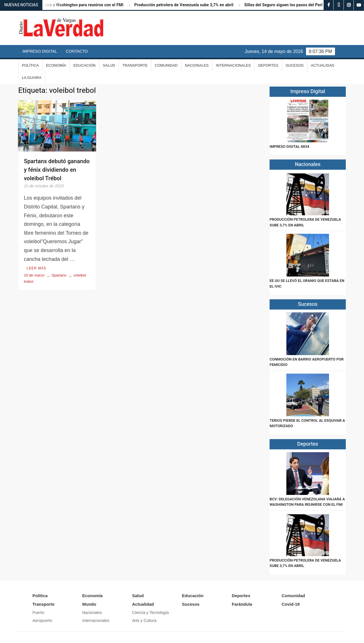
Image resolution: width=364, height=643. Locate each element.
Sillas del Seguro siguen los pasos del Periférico (292, 5)
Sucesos (295, 65)
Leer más (37, 268)
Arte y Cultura (144, 621)
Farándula (242, 604)
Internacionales (233, 65)
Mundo (89, 604)
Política (30, 65)
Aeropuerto (42, 621)
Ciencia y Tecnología (151, 613)
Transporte (135, 65)
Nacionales (197, 65)
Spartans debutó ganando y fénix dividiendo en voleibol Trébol (57, 170)
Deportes (268, 65)
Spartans (59, 275)
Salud (109, 65)
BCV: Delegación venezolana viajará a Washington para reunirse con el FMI (307, 502)
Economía (56, 65)
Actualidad (322, 65)
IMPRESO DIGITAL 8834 (289, 147)
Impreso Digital (40, 51)
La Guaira (32, 78)
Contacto (77, 51)
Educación (84, 65)
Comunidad (166, 65)
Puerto (38, 613)
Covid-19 (290, 604)
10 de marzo (34, 275)
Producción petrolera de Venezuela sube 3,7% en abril (187, 5)
